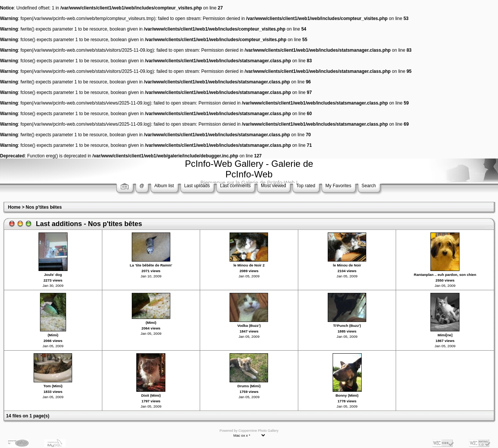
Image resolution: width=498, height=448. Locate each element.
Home (14, 207)
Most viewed (274, 186)
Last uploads (197, 186)
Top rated (306, 186)
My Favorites (338, 186)
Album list (164, 186)
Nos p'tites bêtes (44, 207)
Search (369, 186)
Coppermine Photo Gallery (258, 431)
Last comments (235, 186)
